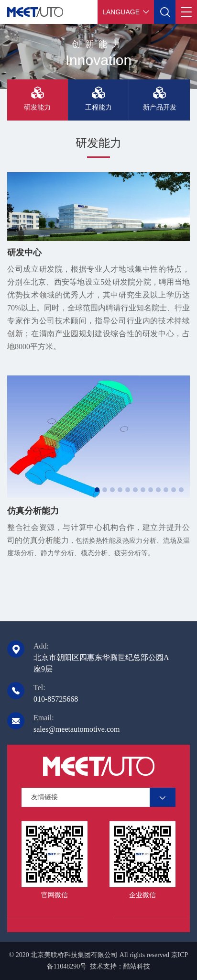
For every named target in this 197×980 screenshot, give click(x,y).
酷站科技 (137, 966)
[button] (97, 490)
